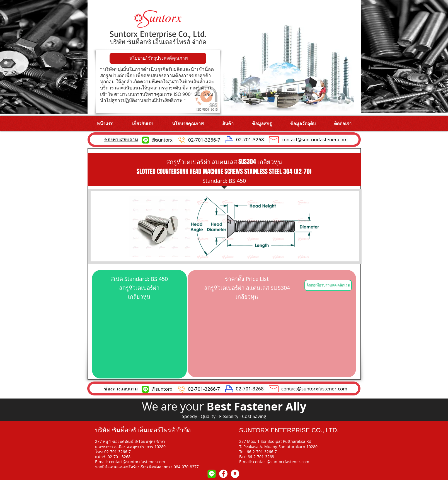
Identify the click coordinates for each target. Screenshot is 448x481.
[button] (228, 123)
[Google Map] (235, 474)
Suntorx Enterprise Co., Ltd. (158, 34)
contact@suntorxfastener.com (315, 139)
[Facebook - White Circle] (223, 474)
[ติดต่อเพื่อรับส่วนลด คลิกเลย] (328, 285)
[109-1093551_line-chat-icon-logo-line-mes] (212, 474)
